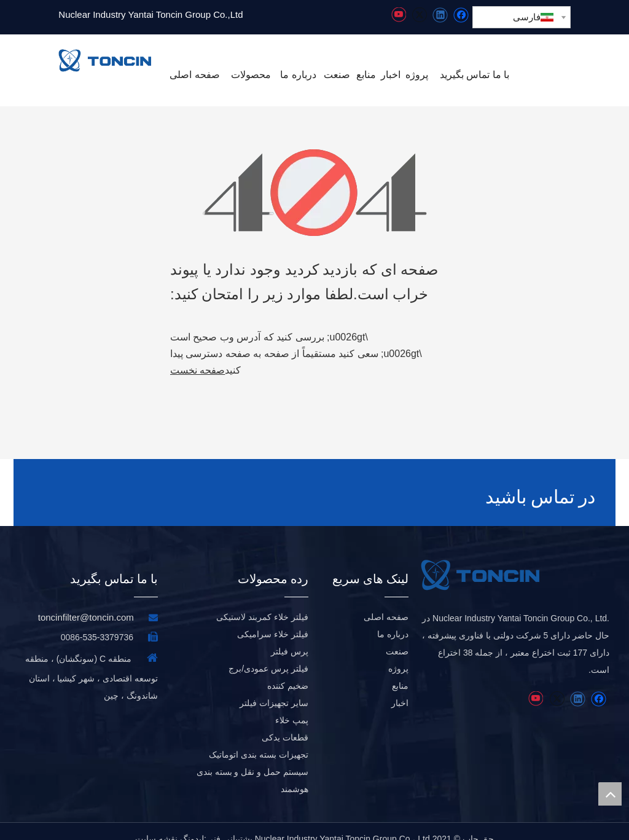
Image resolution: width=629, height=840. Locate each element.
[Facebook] (461, 15)
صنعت (397, 637)
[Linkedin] (440, 15)
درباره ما (393, 619)
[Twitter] (419, 15)
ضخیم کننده (288, 671)
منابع (400, 671)
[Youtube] (398, 15)
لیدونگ (192, 824)
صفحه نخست (197, 370)
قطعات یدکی (285, 723)
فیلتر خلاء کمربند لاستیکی (262, 602)
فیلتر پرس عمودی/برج (268, 654)
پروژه (398, 654)
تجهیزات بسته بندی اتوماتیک (259, 740)
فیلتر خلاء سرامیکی (273, 619)
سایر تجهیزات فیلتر (274, 688)
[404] (315, 193)
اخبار (400, 688)
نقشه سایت (156, 824)
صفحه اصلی (386, 602)
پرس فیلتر (290, 637)
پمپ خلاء (292, 705)
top (610, 794)
